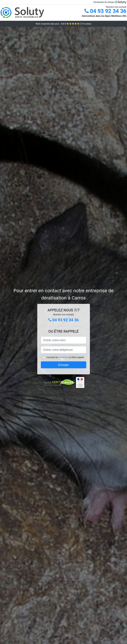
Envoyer (64, 365)
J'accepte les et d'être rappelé (65, 357)
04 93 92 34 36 (105, 11)
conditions (64, 357)
